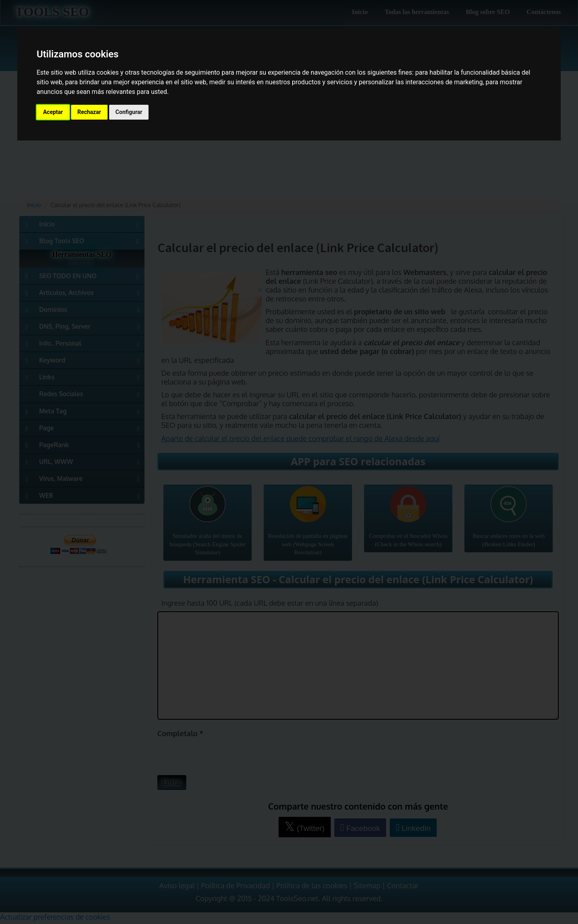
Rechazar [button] (89, 112)
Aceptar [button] (53, 112)
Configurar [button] (129, 112)
